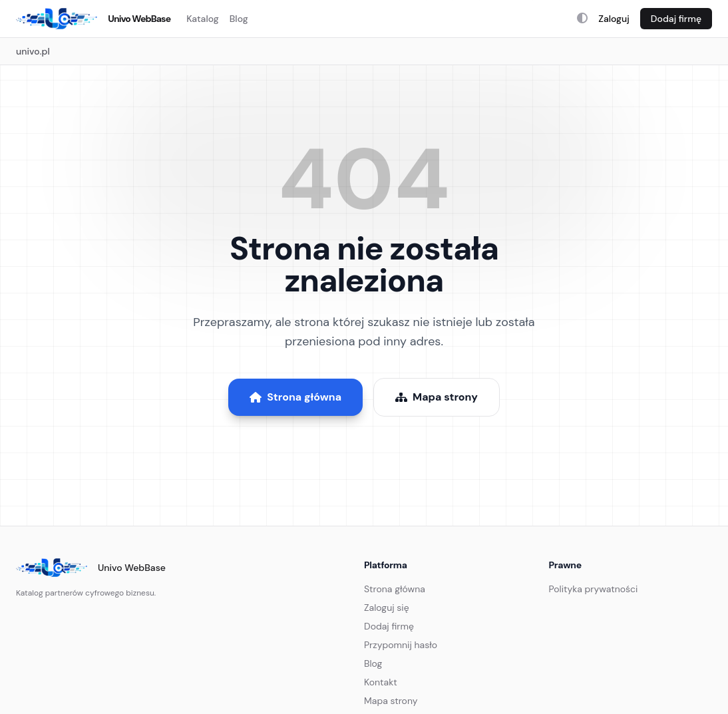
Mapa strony (437, 397)
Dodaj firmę (676, 19)
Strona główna (295, 397)
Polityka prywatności (594, 589)
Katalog (203, 19)
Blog (239, 19)
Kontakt (381, 682)
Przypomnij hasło (401, 645)
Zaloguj (614, 19)
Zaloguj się (387, 608)
